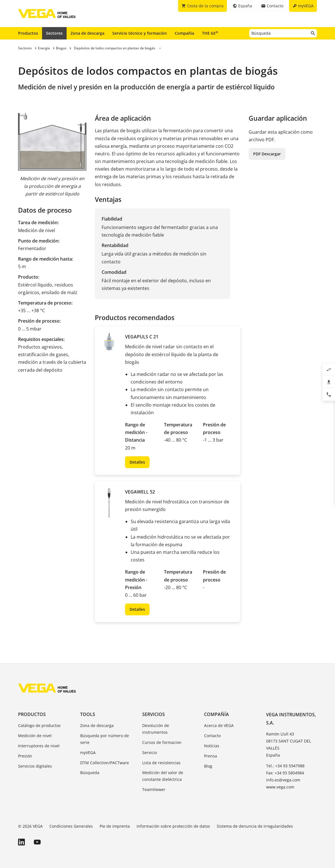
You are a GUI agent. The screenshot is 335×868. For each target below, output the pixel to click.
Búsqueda (90, 773)
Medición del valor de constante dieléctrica (163, 776)
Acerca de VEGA (219, 725)
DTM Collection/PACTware (105, 763)
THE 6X (210, 33)
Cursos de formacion (162, 742)
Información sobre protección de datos (173, 826)
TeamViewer (154, 789)
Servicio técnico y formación (140, 33)
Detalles (137, 462)
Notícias (212, 746)
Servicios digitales (35, 766)
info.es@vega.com (283, 780)
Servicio (150, 753)
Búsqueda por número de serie (105, 739)
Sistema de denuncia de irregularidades (255, 826)
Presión (25, 756)
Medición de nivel (35, 736)
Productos (28, 33)
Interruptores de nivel (39, 746)
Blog (208, 766)
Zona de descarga (87, 33)
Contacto (212, 736)
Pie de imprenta (115, 826)
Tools (88, 714)
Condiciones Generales (71, 826)
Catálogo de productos (39, 725)
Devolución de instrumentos (156, 729)
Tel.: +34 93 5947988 (285, 766)
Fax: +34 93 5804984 (285, 773)
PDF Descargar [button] (267, 154)
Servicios (154, 714)
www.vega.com (280, 787)
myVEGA (88, 753)
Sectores (54, 33)
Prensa (211, 756)
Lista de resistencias (161, 763)
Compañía (184, 33)
